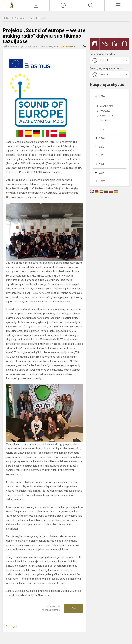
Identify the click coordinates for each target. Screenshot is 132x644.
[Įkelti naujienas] (36, 5)
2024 (102, 138)
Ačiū (73, 609)
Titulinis (7, 18)
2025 (102, 130)
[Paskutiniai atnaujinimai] (63, 5)
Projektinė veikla (38, 18)
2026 (102, 96)
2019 (102, 173)
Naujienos (20, 18)
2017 (102, 181)
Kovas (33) (106, 111)
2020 (102, 164)
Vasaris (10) (106, 116)
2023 (102, 147)
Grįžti (14, 626)
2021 (102, 156)
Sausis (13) (106, 120)
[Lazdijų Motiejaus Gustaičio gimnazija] (11, 5)
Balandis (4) (106, 106)
